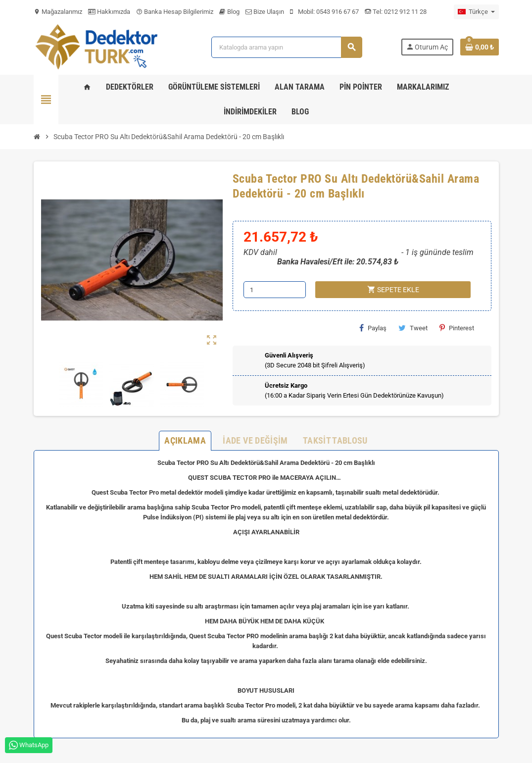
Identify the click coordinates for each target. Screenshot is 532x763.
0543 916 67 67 (338, 12)
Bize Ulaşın (265, 12)
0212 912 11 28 (405, 12)
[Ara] (287, 47)
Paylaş (373, 328)
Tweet (413, 328)
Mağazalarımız (58, 12)
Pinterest (457, 328)
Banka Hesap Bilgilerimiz (175, 12)
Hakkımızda (109, 12)
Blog (229, 12)
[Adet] (275, 290)
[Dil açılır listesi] (476, 12)
